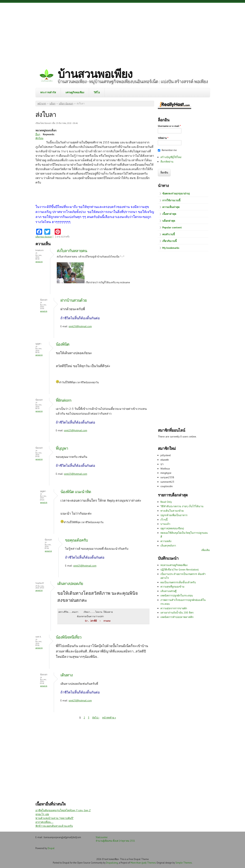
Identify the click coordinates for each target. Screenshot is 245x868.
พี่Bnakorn (64, 400)
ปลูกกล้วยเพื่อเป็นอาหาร (174, 515)
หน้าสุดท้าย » (109, 718)
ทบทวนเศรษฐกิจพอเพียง (174, 565)
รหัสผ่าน (163, 138)
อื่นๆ (38, 134)
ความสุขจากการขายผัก (174, 608)
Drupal (51, 848)
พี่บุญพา (62, 448)
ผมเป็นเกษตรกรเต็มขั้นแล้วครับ (178, 582)
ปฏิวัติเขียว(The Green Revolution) (180, 570)
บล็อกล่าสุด (169, 221)
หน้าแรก (42, 104)
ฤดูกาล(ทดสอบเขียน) (172, 528)
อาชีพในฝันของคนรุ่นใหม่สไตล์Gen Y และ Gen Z (63, 810)
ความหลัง (166, 541)
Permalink (39, 262)
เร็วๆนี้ (164, 520)
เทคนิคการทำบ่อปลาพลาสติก (177, 617)
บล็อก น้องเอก (66, 104)
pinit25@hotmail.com (80, 326)
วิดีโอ (97, 92)
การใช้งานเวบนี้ (171, 200)
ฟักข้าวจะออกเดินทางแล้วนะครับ (54, 826)
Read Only (166, 502)
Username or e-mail (169, 126)
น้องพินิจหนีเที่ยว (69, 637)
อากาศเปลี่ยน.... (44, 822)
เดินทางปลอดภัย (70, 584)
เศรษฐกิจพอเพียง (75, 92)
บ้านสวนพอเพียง (95, 74)
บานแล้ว (165, 524)
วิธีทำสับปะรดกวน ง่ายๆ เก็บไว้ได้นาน (182, 506)
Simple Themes (184, 863)
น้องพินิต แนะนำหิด (76, 492)
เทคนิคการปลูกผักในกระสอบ (177, 595)
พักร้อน (39, 138)
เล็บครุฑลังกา (168, 546)
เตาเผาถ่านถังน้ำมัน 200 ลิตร (177, 613)
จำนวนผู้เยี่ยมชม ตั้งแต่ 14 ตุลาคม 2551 (115, 841)
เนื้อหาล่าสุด (169, 214)
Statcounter (102, 837)
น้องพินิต (63, 344)
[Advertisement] (123, 32)
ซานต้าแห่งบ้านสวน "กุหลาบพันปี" (55, 818)
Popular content (172, 227)
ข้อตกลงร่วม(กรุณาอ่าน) (176, 193)
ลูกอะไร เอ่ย (42, 814)
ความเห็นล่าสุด (171, 207)
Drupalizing (112, 863)
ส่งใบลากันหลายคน (72, 251)
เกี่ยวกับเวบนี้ (170, 241)
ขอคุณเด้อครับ (76, 540)
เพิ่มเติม (205, 550)
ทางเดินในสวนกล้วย (172, 511)
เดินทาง (66, 675)
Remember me (169, 150)
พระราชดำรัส (48, 92)
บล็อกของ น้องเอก (44, 237)
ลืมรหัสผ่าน (167, 162)
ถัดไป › (96, 718)
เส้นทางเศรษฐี (168, 591)
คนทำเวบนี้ (169, 234)
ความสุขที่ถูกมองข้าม (172, 587)
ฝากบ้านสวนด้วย (74, 300)
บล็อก (52, 104)
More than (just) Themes (143, 863)
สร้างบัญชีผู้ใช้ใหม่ (171, 157)
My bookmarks (171, 248)
